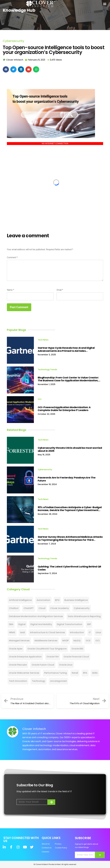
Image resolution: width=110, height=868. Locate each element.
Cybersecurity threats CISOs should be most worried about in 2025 (70, 449)
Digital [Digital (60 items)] (22, 624)
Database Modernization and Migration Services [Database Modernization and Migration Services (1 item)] (36, 616)
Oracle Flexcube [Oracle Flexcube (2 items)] (18, 665)
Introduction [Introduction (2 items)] (77, 632)
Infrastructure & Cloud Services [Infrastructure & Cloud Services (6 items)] (47, 632)
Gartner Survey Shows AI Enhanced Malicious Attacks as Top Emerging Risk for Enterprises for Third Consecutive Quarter (70, 538)
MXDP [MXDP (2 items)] (65, 641)
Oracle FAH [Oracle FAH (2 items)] (53, 657)
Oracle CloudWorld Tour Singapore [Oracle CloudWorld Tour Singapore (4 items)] (47, 649)
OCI (40, 399)
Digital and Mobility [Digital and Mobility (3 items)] (41, 624)
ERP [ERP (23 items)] (89, 624)
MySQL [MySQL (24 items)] (77, 641)
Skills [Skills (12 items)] (95, 673)
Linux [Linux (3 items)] (98, 632)
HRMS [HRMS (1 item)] (12, 632)
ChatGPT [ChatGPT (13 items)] (29, 608)
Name (10, 290)
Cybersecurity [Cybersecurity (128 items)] (82, 608)
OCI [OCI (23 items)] (97, 641)
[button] (105, 4)
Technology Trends (47, 369)
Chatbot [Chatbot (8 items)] (14, 608)
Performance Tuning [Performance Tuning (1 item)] (55, 673)
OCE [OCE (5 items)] (88, 641)
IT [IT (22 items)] (90, 632)
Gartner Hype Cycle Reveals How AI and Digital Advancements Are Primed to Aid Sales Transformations (66, 349)
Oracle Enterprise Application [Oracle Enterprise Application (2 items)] (25, 657)
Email (60, 290)
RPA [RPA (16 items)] (85, 673)
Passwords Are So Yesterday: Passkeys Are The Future (67, 479)
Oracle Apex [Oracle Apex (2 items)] (16, 649)
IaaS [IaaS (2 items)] (23, 632)
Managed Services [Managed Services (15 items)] (19, 641)
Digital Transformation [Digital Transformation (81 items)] (70, 624)
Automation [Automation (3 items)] (43, 600)
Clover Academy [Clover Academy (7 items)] (60, 608)
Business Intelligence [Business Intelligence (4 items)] (76, 600)
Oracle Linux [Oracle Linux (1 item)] (66, 665)
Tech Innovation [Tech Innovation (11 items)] (18, 681)
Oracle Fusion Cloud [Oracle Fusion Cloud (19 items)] (43, 665)
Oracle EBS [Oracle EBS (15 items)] (77, 649)
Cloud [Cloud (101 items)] (42, 608)
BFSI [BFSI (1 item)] (57, 600)
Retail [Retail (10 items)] (75, 673)
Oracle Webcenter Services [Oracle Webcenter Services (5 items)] (24, 673)
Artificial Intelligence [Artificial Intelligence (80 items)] (20, 600)
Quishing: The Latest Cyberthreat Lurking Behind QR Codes (69, 568)
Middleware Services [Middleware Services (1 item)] (46, 641)
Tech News (43, 340)
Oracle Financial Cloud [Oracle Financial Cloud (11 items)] (76, 657)
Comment (12, 257)
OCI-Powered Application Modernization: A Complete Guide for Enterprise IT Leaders (64, 409)
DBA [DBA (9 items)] (11, 624)
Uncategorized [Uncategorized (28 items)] (58, 681)
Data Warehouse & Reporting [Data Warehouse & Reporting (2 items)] (84, 616)
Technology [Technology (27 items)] (39, 681)
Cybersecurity (13, 41)
